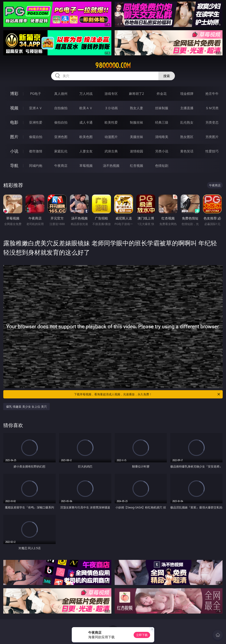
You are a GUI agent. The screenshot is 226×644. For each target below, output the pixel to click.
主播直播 (187, 108)
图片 (14, 137)
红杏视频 (137, 166)
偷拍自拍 (61, 122)
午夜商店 (61, 166)
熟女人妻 (137, 108)
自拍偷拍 (61, 108)
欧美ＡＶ (86, 108)
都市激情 (36, 151)
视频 (14, 108)
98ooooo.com (113, 65)
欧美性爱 (111, 122)
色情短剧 (162, 166)
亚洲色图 (61, 137)
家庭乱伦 (61, 151)
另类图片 (212, 137)
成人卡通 (86, 122)
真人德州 (61, 94)
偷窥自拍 (36, 137)
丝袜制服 (162, 108)
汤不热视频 (111, 166)
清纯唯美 (162, 137)
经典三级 (162, 122)
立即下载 (142, 635)
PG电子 (36, 94)
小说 (14, 151)
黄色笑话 (187, 151)
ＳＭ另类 (212, 108)
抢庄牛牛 (212, 94)
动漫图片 (111, 137)
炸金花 (162, 94)
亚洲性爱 (36, 122)
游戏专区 (111, 94)
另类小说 (162, 151)
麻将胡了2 (136, 94)
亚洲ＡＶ (36, 108)
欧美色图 (86, 137)
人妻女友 (86, 151)
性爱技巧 (212, 151)
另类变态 (212, 122)
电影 (14, 122)
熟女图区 (187, 137)
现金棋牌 (187, 94)
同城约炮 (36, 166)
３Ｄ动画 (111, 108)
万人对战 (86, 94)
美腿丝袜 (137, 137)
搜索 (167, 76)
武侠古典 (111, 151)
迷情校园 (137, 151)
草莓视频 (86, 166)
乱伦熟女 (187, 122)
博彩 (14, 93)
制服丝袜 (137, 122)
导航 (14, 165)
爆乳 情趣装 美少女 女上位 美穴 (26, 407)
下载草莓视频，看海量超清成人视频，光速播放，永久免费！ (147, 394)
